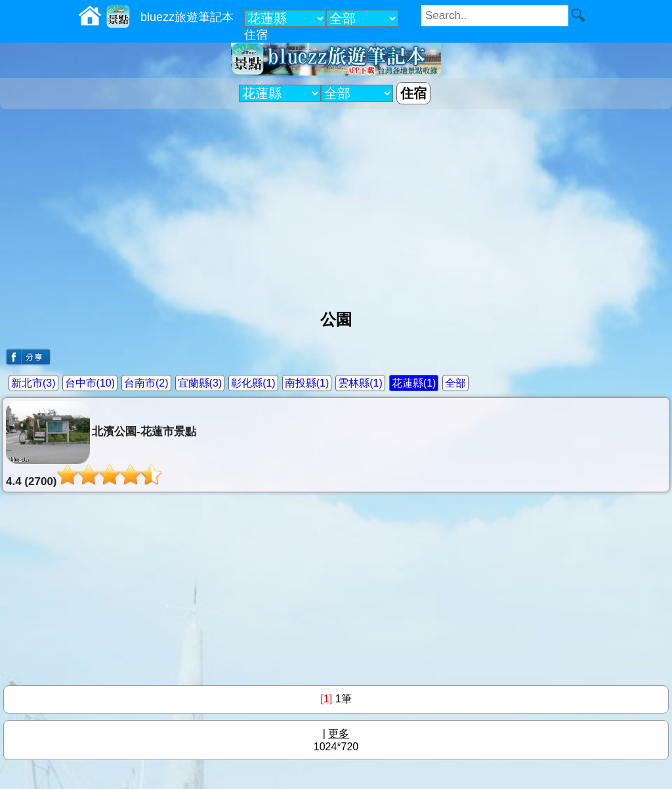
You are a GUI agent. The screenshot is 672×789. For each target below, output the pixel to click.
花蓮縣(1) (414, 383)
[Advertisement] (336, 204)
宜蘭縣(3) (200, 383)
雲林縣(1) (360, 383)
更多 (339, 734)
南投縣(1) (307, 383)
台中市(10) (90, 383)
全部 (455, 383)
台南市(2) (146, 383)
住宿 (256, 35)
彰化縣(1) (253, 383)
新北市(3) (33, 383)
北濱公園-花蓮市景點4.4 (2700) (101, 444)
